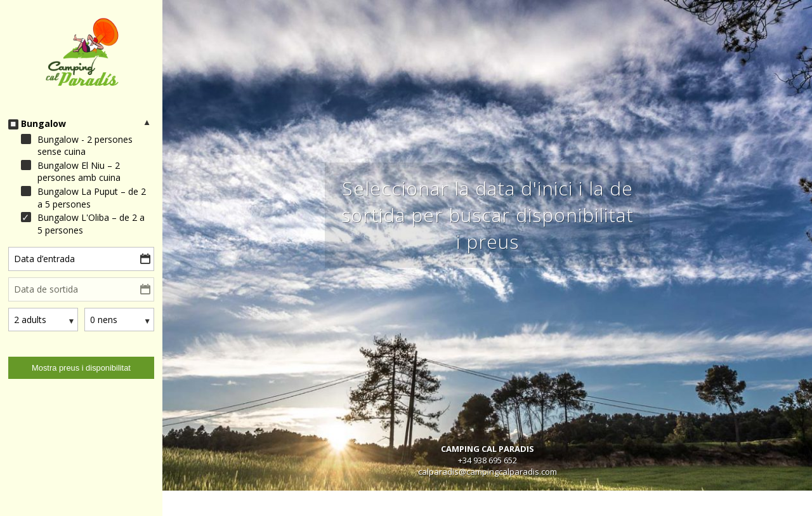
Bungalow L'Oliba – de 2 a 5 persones (91, 224)
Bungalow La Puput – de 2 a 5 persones (92, 198)
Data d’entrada (44, 259)
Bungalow (43, 123)
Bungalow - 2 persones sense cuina (85, 146)
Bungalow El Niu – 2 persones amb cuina (79, 172)
